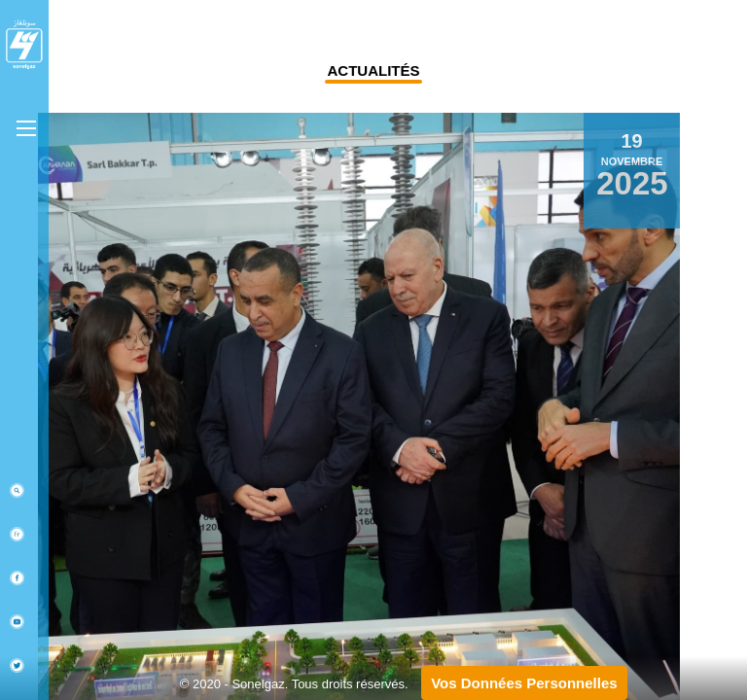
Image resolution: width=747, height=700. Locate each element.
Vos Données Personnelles (524, 683)
